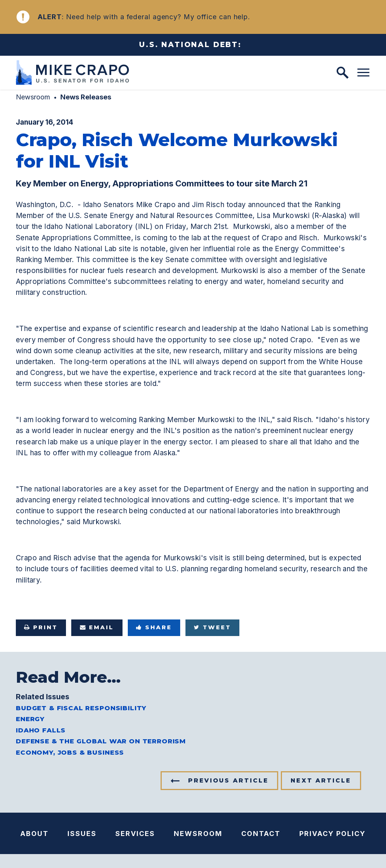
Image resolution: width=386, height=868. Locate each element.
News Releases (86, 97)
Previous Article (228, 780)
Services (135, 834)
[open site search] (343, 73)
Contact (261, 834)
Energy (30, 719)
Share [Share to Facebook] (154, 627)
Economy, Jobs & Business (70, 752)
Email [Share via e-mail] (97, 627)
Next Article (321, 780)
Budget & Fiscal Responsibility (81, 708)
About (34, 834)
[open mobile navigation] (363, 73)
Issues (82, 834)
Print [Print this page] (41, 627)
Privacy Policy (332, 834)
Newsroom (33, 97)
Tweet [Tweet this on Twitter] (212, 627)
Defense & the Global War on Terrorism (101, 741)
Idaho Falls (41, 730)
